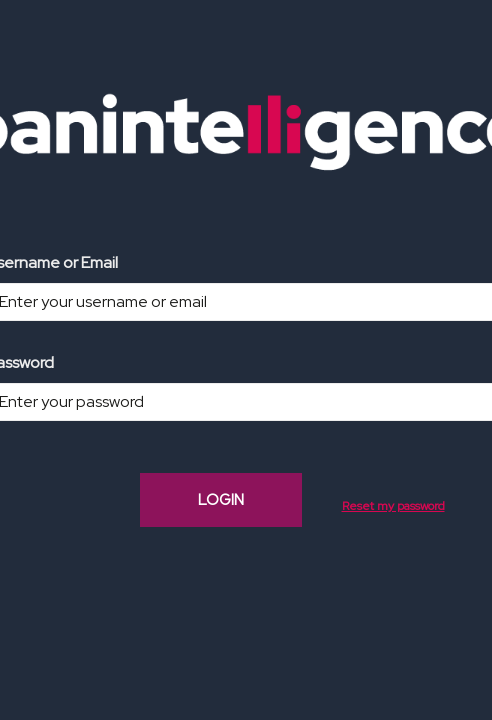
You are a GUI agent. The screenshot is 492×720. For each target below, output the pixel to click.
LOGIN (221, 500)
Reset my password (393, 506)
